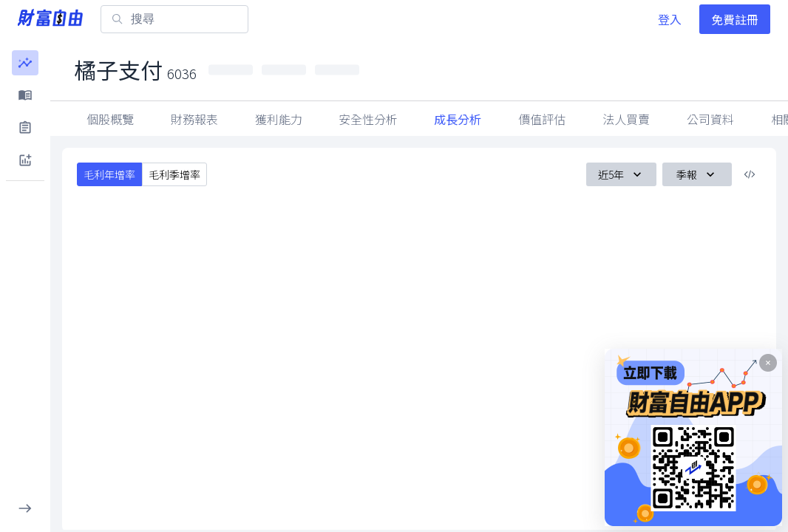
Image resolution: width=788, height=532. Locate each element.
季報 (697, 174)
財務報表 (194, 119)
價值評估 (542, 119)
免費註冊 (735, 19)
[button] (25, 63)
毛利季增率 (174, 174)
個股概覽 (110, 119)
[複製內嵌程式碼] (750, 174)
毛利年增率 (109, 174)
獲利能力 (279, 119)
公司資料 (710, 119)
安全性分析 (368, 119)
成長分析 (458, 119)
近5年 (621, 174)
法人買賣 (626, 119)
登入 (670, 19)
